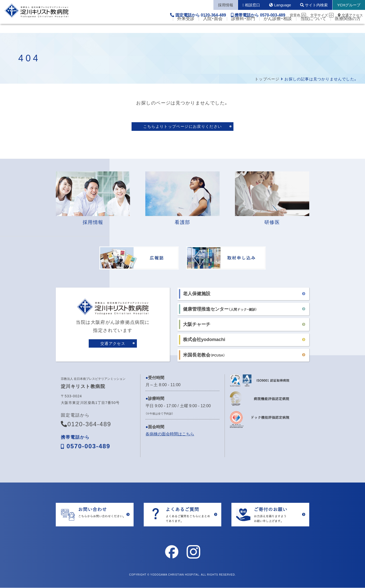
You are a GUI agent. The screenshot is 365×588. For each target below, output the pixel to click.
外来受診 (186, 28)
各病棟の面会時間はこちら (170, 434)
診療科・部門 (243, 28)
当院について (313, 28)
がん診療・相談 (278, 28)
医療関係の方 (348, 28)
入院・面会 (213, 28)
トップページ (267, 79)
